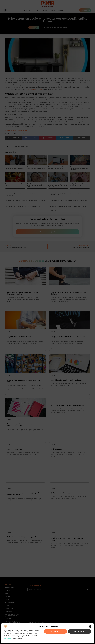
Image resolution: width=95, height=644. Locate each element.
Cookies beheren (80, 631)
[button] (90, 627)
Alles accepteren (56, 631)
